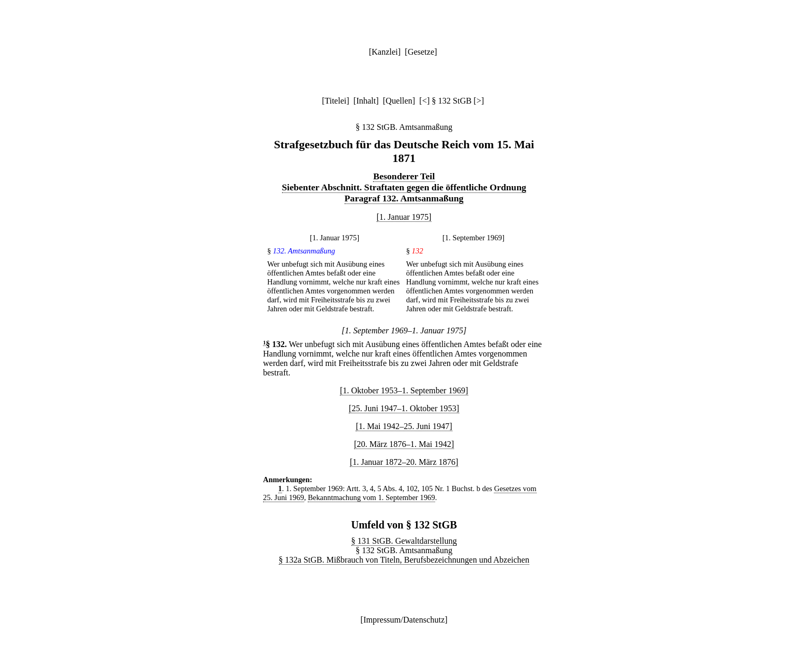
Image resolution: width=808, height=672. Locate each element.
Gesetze (421, 52)
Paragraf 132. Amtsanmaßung (404, 198)
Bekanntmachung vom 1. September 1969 (371, 497)
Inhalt (366, 101)
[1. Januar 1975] (404, 217)
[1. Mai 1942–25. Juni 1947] (404, 426)
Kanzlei (385, 52)
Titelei (335, 101)
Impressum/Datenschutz (404, 620)
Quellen (399, 101)
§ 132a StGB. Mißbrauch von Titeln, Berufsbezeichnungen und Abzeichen (404, 560)
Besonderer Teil (404, 176)
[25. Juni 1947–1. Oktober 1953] (404, 408)
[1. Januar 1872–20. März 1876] (404, 462)
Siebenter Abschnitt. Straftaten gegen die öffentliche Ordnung (404, 187)
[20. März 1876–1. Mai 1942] (404, 444)
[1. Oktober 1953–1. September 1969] (404, 390)
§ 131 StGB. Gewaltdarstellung (404, 541)
